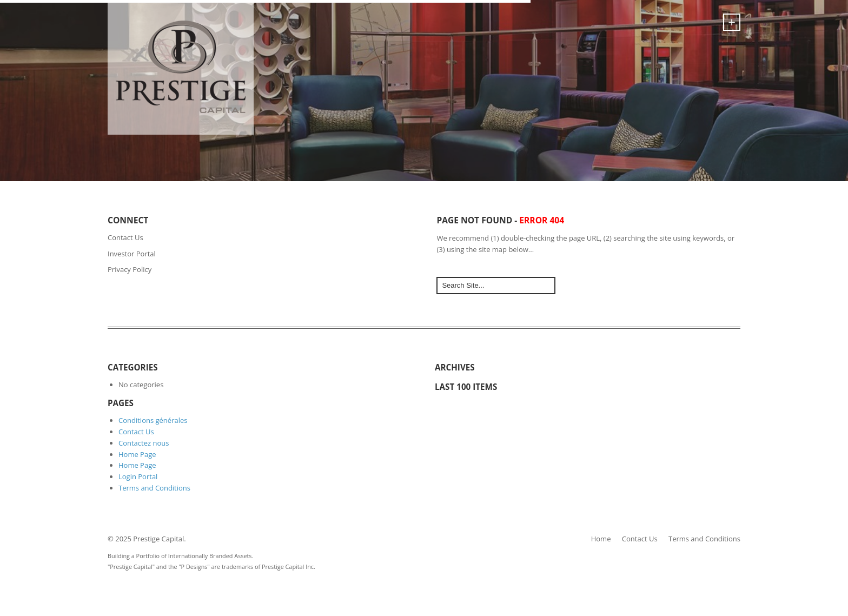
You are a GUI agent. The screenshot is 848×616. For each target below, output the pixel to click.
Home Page (137, 454)
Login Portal (138, 476)
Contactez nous (144, 443)
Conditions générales (153, 420)
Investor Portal (132, 254)
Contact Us (125, 237)
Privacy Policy (130, 269)
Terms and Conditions (154, 488)
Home (601, 539)
